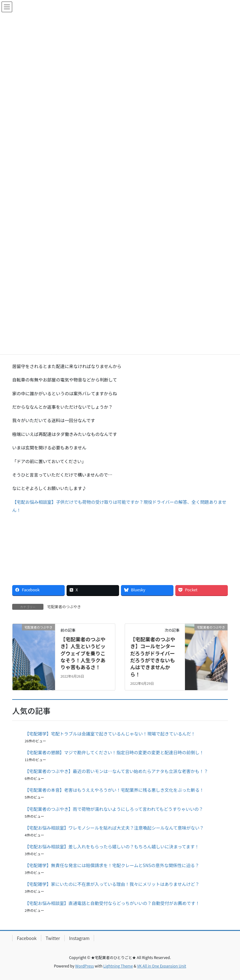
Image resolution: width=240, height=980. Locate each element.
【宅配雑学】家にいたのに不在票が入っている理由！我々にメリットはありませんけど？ (112, 884)
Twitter (53, 938)
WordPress (85, 966)
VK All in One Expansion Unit (162, 966)
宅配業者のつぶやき (64, 606)
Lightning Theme (118, 966)
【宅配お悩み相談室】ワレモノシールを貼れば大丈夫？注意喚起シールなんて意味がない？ (114, 828)
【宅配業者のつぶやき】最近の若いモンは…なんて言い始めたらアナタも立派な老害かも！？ (116, 771)
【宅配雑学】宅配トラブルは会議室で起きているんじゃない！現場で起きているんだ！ (110, 734)
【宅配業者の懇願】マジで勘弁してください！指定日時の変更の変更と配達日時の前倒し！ (114, 752)
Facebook (27, 938)
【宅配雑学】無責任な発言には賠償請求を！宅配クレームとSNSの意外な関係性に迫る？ (112, 865)
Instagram (79, 938)
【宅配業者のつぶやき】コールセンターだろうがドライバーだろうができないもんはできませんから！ (153, 657)
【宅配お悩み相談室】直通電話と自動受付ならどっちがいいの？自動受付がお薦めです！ (112, 903)
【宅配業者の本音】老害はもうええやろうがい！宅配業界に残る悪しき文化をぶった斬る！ (114, 790)
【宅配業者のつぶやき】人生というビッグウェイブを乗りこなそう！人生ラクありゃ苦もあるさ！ (83, 653)
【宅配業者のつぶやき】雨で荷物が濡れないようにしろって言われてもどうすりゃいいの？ (114, 809)
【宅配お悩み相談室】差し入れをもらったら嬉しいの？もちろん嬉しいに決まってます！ (112, 846)
